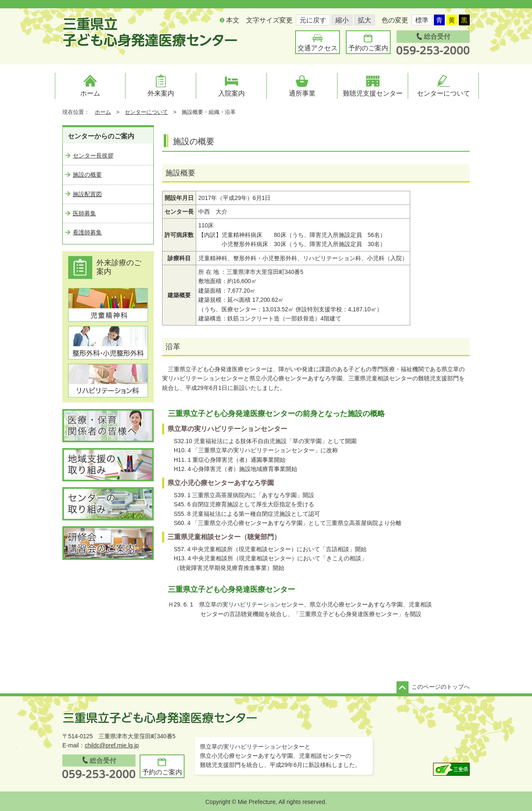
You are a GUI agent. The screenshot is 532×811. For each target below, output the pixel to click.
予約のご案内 (368, 48)
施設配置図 (87, 194)
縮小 (342, 20)
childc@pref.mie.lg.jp (112, 745)
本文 (233, 20)
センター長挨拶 (93, 155)
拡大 (365, 20)
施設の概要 (87, 175)
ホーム (103, 112)
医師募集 (84, 213)
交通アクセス (318, 48)
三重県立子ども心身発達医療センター (150, 32)
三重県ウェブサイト (451, 769)
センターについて (146, 112)
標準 (422, 20)
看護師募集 (87, 232)
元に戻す (313, 20)
